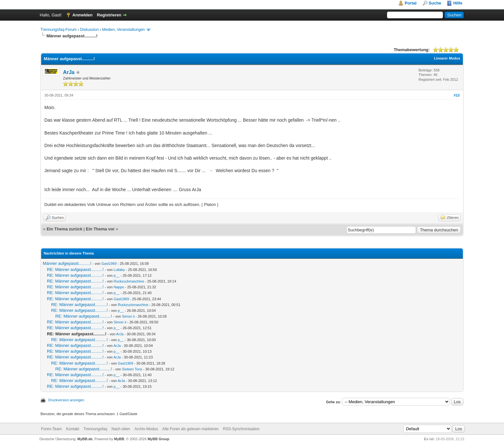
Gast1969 (109, 264)
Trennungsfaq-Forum (59, 30)
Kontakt (73, 429)
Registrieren (109, 15)
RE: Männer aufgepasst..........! (75, 269)
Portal (411, 3)
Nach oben (121, 429)
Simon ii (128, 316)
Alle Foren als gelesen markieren (190, 429)
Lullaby (119, 270)
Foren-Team (52, 429)
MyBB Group (158, 439)
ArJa (69, 72)
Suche (435, 3)
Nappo (119, 287)
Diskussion (89, 30)
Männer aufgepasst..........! (67, 263)
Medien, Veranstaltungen (124, 30)
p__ (117, 275)
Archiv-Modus (146, 429)
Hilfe (458, 3)
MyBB (119, 439)
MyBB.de (85, 439)
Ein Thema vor (100, 229)
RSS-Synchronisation (241, 429)
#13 (457, 95)
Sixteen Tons (132, 369)
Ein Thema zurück (64, 229)
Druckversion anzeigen (66, 400)
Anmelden (82, 15)
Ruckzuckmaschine (129, 281)
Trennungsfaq (95, 429)
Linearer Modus (447, 58)
